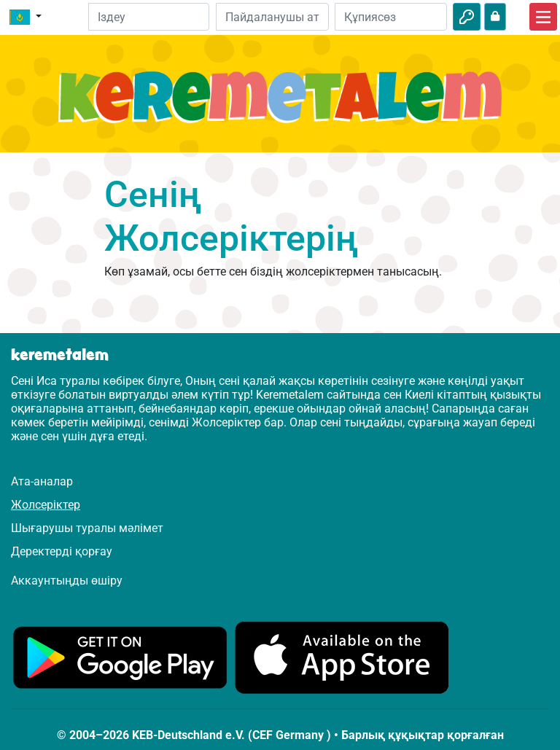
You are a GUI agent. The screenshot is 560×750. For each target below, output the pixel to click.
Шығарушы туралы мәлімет (87, 528)
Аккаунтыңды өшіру (67, 581)
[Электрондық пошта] (272, 17)
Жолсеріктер (46, 505)
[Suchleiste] (149, 17)
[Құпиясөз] (391, 17)
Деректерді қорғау (62, 551)
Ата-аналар (42, 481)
